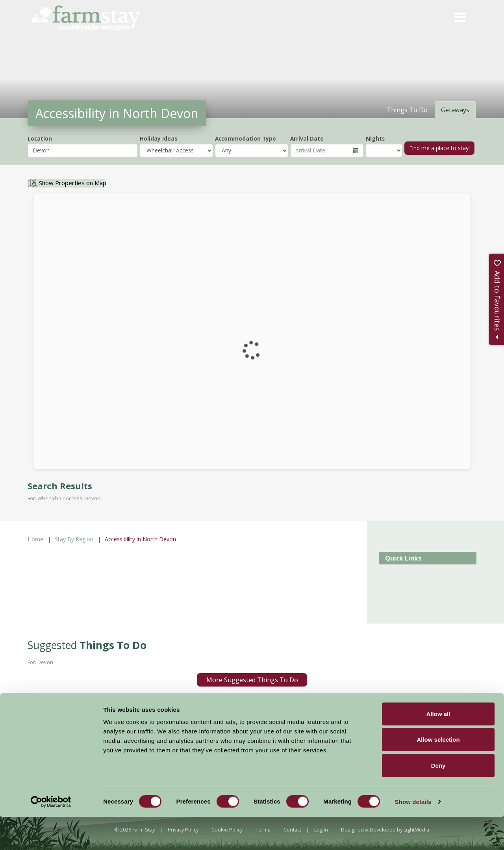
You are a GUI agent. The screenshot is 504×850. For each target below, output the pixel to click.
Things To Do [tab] (407, 110)
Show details (413, 834)
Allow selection (438, 773)
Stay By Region (74, 539)
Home (35, 539)
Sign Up (306, 724)
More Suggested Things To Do (252, 680)
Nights (375, 138)
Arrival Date (307, 138)
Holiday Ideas (158, 138)
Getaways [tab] (455, 110)
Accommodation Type (246, 138)
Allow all (438, 747)
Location (40, 138)
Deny (438, 798)
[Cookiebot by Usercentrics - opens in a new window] (51, 835)
